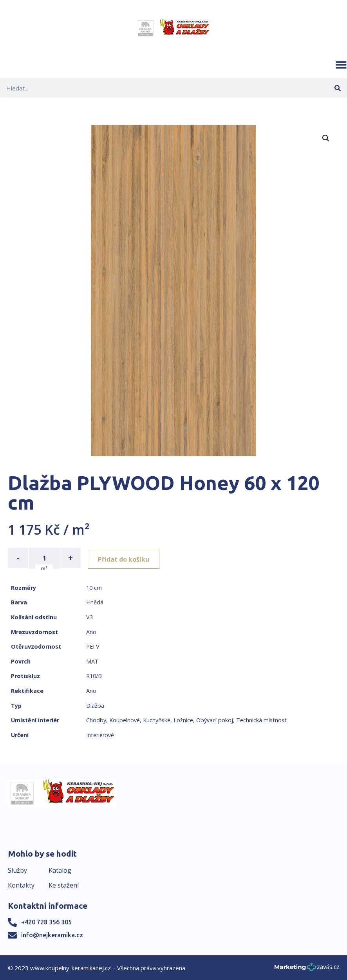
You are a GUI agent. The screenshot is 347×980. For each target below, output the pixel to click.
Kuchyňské (157, 719)
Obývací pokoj (215, 719)
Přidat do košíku (126, 558)
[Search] (337, 88)
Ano (91, 631)
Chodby (96, 719)
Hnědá (95, 602)
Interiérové (100, 734)
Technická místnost (261, 719)
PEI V (93, 646)
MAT (92, 661)
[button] (341, 65)
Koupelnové (125, 719)
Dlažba (95, 705)
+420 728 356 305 (46, 921)
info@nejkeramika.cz (52, 934)
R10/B (94, 675)
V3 (89, 616)
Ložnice (183, 719)
